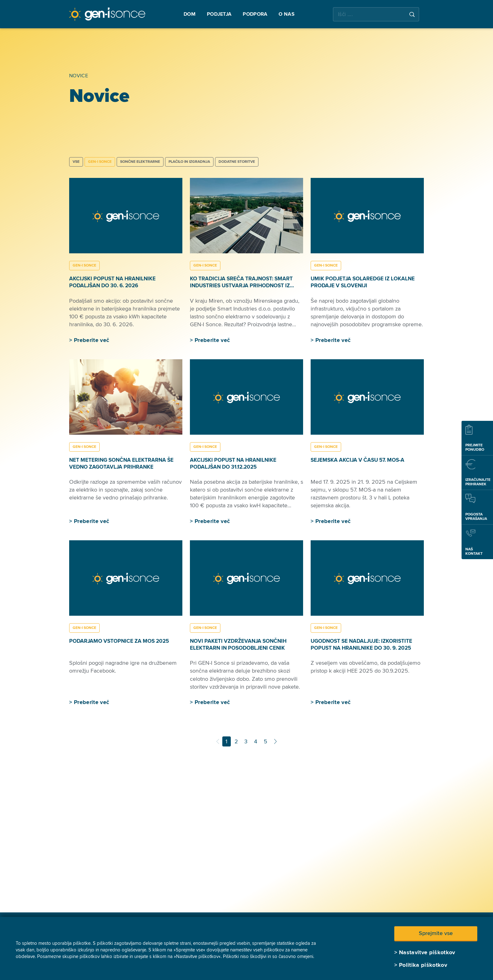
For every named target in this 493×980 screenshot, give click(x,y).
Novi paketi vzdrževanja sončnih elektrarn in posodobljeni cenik (238, 644)
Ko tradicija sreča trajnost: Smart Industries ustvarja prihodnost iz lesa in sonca (241, 286)
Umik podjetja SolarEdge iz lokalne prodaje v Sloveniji (363, 282)
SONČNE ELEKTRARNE (140, 162)
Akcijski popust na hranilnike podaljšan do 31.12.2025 (233, 463)
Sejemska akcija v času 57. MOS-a (357, 460)
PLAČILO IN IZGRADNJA (189, 162)
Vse (76, 162)
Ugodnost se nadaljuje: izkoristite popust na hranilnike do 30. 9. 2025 (361, 644)
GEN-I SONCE (100, 162)
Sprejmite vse (436, 933)
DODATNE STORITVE (237, 162)
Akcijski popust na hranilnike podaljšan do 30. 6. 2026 (112, 282)
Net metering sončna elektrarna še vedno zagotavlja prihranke (121, 463)
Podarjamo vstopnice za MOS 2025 (119, 641)
